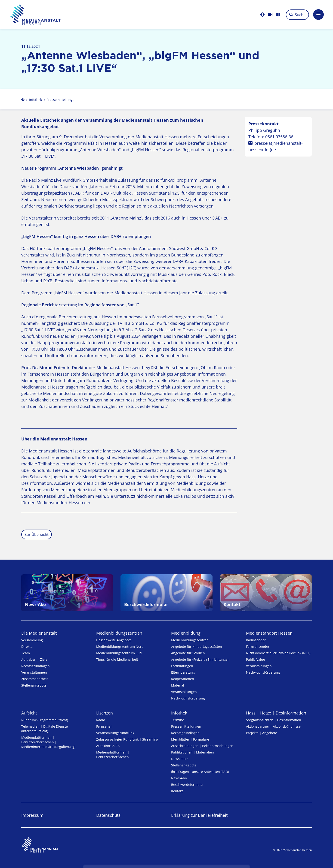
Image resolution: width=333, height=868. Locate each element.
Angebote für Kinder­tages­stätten (197, 646)
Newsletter (180, 759)
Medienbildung (186, 633)
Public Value (256, 659)
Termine (178, 720)
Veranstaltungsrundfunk (115, 733)
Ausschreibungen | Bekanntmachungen (202, 746)
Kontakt (177, 791)
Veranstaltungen (34, 672)
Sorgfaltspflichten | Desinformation (274, 720)
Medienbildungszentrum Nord (120, 646)
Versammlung (32, 640)
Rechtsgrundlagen (35, 666)
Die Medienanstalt (39, 633)
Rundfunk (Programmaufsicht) (45, 720)
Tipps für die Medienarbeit (117, 659)
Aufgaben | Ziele (34, 659)
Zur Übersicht (37, 534)
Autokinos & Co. (108, 746)
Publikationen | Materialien (193, 752)
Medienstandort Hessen (269, 633)
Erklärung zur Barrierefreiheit (199, 815)
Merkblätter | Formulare (190, 739)
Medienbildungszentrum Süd (119, 653)
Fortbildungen (182, 666)
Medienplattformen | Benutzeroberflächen (113, 755)
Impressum (32, 815)
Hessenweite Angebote (114, 640)
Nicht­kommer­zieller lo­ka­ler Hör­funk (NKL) (278, 653)
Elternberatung (183, 672)
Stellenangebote (34, 685)
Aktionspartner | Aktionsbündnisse (273, 726)
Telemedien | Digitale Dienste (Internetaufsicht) (45, 729)
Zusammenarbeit (35, 679)
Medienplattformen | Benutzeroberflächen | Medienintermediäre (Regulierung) (48, 742)
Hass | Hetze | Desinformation (276, 713)
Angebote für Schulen (188, 653)
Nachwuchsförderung (188, 698)
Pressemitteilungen (186, 726)
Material (178, 685)
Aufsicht (29, 713)
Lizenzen (105, 713)
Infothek (179, 713)
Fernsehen (104, 726)
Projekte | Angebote (262, 733)
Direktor (28, 646)
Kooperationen (183, 679)
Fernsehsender (258, 646)
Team (26, 653)
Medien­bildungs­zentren (119, 633)
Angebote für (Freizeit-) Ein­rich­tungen (200, 659)
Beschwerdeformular (187, 785)
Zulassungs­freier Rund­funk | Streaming (127, 739)
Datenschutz (108, 815)
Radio (101, 720)
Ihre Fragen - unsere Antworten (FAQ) (200, 772)
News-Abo (179, 778)
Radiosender (256, 640)
